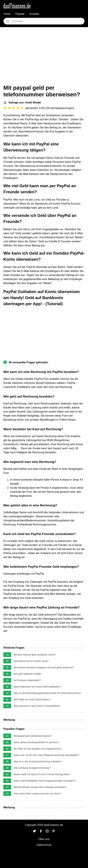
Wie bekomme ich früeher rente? (31, 661)
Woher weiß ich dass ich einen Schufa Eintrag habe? (42, 774)
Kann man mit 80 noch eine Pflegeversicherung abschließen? (47, 755)
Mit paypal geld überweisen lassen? (33, 736)
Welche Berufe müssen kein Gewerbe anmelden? (40, 787)
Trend (7, 14)
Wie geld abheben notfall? (28, 674)
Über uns (44, 839)
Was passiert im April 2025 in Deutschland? (37, 706)
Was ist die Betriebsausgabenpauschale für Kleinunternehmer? (47, 693)
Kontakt (34, 14)
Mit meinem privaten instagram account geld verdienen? (44, 667)
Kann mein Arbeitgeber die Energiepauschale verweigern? (45, 781)
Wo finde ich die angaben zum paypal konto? (38, 749)
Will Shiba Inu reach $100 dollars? (32, 699)
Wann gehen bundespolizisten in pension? (36, 742)
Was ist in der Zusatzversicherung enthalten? (38, 762)
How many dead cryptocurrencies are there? (37, 794)
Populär (20, 14)
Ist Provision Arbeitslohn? (27, 680)
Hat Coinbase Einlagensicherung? (32, 768)
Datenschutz (44, 845)
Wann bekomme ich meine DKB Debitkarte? (37, 687)
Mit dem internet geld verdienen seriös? (35, 655)
